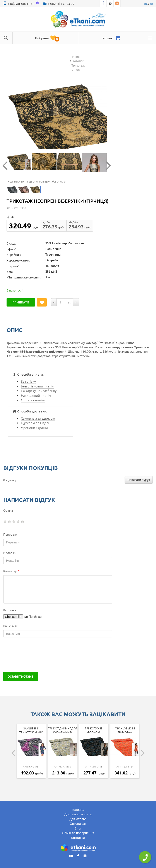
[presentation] (36, 655)
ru (151, 3)
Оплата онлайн (33, 400)
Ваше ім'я (11, 626)
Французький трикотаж (125, 730)
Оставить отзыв (21, 676)
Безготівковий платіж (38, 386)
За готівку (28, 381)
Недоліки (10, 553)
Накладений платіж (36, 395)
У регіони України (34, 428)
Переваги (10, 534)
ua (146, 3)
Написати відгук (139, 480)
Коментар (11, 571)
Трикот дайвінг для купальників (63, 730)
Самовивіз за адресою (38, 418)
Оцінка (8, 510)
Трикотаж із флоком (94, 730)
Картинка (10, 610)
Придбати (21, 302)
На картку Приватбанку (39, 391)
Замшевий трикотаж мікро (31, 730)
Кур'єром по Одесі (35, 423)
